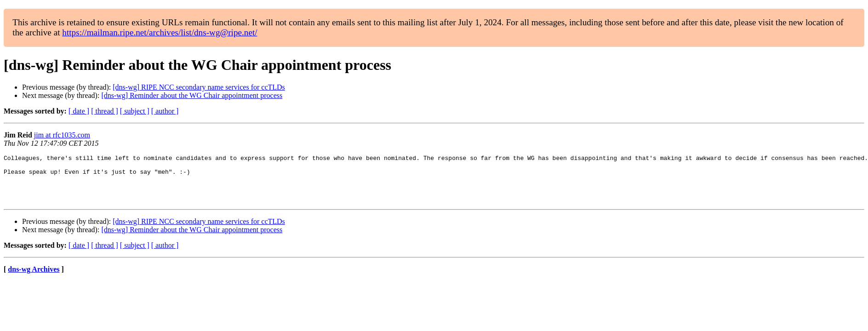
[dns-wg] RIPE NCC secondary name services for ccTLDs (199, 87)
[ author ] (165, 111)
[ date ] (79, 111)
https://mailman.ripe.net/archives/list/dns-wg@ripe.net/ (160, 32)
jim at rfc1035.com (62, 135)
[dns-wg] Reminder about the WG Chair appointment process (192, 95)
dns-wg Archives (34, 279)
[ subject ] (135, 111)
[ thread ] (105, 111)
